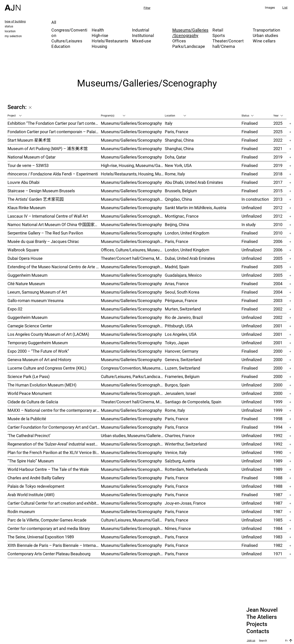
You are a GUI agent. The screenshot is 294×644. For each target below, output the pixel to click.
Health (98, 30)
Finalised (250, 123)
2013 (278, 199)
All (54, 22)
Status (247, 115)
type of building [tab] (15, 21)
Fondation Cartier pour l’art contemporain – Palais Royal (54, 132)
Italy (169, 123)
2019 (278, 157)
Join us (251, 641)
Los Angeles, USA (181, 334)
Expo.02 (15, 309)
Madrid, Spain (177, 267)
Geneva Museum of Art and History (39, 360)
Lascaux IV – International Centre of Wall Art (48, 216)
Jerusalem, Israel (180, 393)
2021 (278, 148)
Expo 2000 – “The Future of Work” (38, 351)
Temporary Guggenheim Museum (38, 343)
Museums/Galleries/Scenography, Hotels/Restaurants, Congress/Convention (133, 385)
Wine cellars (264, 41)
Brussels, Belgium (181, 191)
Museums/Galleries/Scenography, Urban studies (133, 469)
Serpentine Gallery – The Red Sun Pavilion (45, 233)
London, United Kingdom (187, 233)
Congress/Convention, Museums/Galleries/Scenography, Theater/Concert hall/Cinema (133, 368)
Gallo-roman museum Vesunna (36, 300)
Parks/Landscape (189, 46)
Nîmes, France (178, 528)
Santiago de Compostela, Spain (193, 402)
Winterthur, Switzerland (186, 444)
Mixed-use (142, 41)
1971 (278, 554)
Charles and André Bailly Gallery (36, 478)
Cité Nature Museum (26, 284)
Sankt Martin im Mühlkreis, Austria (196, 208)
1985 (278, 520)
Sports (219, 35)
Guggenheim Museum (27, 275)
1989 (278, 461)
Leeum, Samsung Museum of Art (37, 292)
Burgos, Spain (177, 385)
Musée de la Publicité (27, 419)
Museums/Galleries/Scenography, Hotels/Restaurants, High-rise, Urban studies (133, 199)
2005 (278, 258)
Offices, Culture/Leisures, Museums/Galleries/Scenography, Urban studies (133, 250)
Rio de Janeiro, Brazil (184, 317)
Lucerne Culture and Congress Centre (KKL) (47, 368)
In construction (255, 199)
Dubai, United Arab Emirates (190, 258)
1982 (278, 545)
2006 (278, 241)
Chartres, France (180, 435)
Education (61, 46)
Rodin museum (21, 511)
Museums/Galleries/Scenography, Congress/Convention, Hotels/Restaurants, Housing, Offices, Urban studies (133, 444)
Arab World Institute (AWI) (31, 495)
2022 (278, 140)
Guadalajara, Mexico (183, 275)
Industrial (141, 30)
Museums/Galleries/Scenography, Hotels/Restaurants (133, 267)
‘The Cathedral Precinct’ (29, 435)
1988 (278, 478)
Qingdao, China (178, 199)
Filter (147, 8)
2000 (278, 351)
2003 (278, 300)
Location (175, 115)
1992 (278, 435)
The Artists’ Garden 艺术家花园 (36, 199)
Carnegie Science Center (30, 326)
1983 (278, 537)
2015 (278, 191)
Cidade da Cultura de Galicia (33, 402)
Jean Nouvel (262, 610)
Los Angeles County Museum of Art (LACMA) (48, 334)
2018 (278, 174)
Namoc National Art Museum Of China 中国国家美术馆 (54, 224)
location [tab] (10, 31)
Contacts (258, 631)
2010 (278, 224)
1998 (278, 419)
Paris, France (177, 132)
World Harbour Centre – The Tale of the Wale (48, 469)
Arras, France (177, 284)
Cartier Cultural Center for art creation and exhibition (54, 503)
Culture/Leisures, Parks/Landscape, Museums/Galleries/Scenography (133, 376)
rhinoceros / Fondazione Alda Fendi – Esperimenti (53, 174)
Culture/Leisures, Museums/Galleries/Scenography (133, 520)
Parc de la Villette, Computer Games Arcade (47, 520)
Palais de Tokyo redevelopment (36, 486)
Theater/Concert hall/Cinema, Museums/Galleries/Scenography (133, 258)
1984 (278, 528)
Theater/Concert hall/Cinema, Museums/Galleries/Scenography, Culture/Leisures (133, 402)
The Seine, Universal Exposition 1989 (41, 537)
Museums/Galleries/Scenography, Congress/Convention (133, 393)
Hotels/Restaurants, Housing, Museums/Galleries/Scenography (133, 174)
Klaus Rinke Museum (27, 208)
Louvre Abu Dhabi (23, 182)
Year (278, 115)
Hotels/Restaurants (110, 41)
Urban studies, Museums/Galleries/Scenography (133, 435)
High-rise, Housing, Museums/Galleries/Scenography (133, 165)
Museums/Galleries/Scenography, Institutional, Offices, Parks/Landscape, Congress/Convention (133, 241)
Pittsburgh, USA (179, 326)
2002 (278, 309)
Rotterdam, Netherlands (186, 469)
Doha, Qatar (175, 157)
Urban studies (265, 35)
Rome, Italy (175, 174)
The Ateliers (262, 617)
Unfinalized (252, 208)
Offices (179, 41)
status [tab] (9, 26)
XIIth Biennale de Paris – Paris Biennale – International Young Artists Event (54, 545)
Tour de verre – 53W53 (28, 165)
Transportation (266, 30)
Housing (99, 46)
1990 (278, 452)
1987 (278, 495)
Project (15, 115)
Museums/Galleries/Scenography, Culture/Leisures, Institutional (133, 554)
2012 (278, 208)
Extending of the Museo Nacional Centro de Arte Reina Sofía (54, 267)
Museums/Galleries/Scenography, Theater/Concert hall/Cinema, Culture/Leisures (133, 326)
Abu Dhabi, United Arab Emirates (194, 182)
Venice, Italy (176, 452)
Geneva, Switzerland (183, 360)
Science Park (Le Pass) (29, 376)
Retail (218, 30)
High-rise (100, 35)
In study (249, 224)
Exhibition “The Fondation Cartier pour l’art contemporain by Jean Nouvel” (54, 123)
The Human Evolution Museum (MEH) (42, 385)
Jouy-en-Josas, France (185, 503)
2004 (278, 284)
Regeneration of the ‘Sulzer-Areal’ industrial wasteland (54, 444)
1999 (278, 402)
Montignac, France (182, 216)
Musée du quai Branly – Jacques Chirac (43, 241)
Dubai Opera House (25, 258)
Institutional (143, 35)
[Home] (13, 5)
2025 (278, 123)
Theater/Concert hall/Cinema (228, 44)
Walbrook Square (23, 250)
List (285, 8)
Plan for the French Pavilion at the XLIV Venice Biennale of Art (54, 452)
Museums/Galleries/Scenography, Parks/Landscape (133, 216)
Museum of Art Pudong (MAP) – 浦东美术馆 (48, 148)
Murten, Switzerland (183, 309)
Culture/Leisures (67, 41)
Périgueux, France (181, 300)
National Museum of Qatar (31, 157)
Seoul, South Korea (182, 292)
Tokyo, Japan (177, 343)
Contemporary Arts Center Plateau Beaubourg (49, 554)
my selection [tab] (13, 36)
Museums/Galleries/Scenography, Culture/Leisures (133, 528)
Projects (257, 624)
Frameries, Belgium (182, 376)
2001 (278, 326)
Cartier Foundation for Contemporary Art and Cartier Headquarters (54, 427)
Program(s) (113, 115)
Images (270, 8)
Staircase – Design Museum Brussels (41, 191)
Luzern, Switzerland (182, 368)
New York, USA (178, 165)
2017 (278, 182)
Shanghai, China (179, 140)
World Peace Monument (30, 393)
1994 (278, 427)
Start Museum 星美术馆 (29, 140)
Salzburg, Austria (180, 461)
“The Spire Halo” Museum (31, 461)
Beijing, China (177, 224)
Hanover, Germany (181, 351)
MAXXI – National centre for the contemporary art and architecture (54, 410)
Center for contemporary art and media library (49, 528)
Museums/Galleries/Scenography (190, 33)
